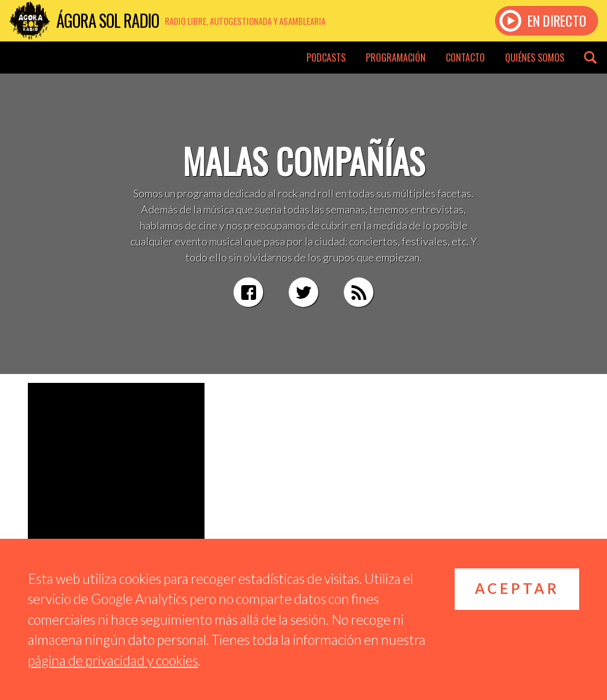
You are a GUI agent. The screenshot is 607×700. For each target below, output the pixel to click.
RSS (359, 292)
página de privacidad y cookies (113, 660)
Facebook (248, 292)
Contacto (465, 57)
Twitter (303, 292)
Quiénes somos (535, 57)
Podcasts (326, 57)
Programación (396, 57)
